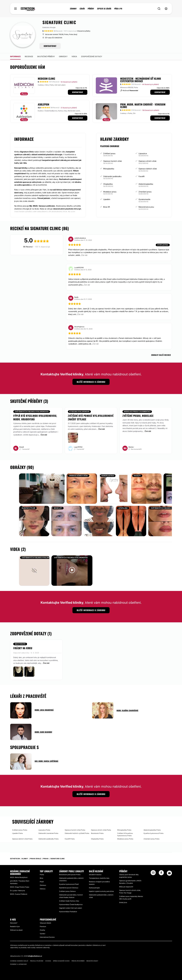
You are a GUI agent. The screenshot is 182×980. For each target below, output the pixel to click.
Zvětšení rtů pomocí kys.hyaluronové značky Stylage (91, 417)
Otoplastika (108, 184)
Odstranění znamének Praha (48, 833)
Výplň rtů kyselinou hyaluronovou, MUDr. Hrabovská (35, 417)
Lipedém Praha (17, 833)
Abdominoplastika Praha (152, 830)
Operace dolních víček (148, 169)
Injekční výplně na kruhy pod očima (101, 891)
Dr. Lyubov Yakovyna (18, 891)
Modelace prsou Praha (125, 839)
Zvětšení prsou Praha (20, 830)
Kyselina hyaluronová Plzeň (69, 884)
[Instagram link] (153, 873)
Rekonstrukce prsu (146, 207)
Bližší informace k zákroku (91, 382)
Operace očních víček (147, 161)
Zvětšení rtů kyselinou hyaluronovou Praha (125, 834)
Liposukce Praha (44, 830)
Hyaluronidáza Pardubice (68, 912)
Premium (43, 926)
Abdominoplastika (146, 184)
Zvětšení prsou (109, 153)
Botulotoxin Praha (97, 833)
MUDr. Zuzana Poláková (19, 894)
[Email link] (169, 873)
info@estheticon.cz (35, 956)
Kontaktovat (78, 92)
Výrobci (43, 934)
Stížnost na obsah (16, 930)
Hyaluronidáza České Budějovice (71, 904)
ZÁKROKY (73, 9)
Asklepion (43, 104)
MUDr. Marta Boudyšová (19, 877)
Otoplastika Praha (97, 839)
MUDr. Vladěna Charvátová (127, 710)
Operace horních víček (113, 161)
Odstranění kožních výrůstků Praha (77, 833)
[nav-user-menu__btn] (166, 9)
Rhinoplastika (109, 169)
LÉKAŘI (82, 9)
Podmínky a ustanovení (18, 964)
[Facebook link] (161, 873)
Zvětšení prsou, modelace (138, 416)
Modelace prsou (110, 192)
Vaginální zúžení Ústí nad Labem (71, 908)
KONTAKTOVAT (50, 46)
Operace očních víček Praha (101, 830)
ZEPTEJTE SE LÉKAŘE (104, 9)
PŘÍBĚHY (91, 9)
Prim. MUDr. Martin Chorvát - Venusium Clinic (143, 106)
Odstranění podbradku (112, 176)
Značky (42, 930)
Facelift (142, 176)
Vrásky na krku (23, 648)
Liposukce (143, 153)
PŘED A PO (118, 9)
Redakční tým (15, 926)
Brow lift (107, 207)
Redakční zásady (92, 961)
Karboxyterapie (94, 888)
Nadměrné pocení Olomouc (69, 888)
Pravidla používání (37, 961)
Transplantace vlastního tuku (99, 878)
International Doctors (47, 937)
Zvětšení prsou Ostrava (67, 891)
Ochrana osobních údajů (19, 961)
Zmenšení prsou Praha (151, 839)
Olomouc (43, 885)
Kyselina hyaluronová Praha (153, 833)
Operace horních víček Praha (75, 830)
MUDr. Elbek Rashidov (43, 732)
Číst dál (44, 435)
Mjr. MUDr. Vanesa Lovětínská (46, 761)
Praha (42, 875)
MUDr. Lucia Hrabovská (44, 710)
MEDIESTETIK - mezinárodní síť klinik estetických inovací (141, 80)
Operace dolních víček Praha (22, 839)
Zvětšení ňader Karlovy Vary (69, 901)
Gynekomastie (144, 199)
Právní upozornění (78, 961)
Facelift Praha (70, 839)
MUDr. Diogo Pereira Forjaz (20, 887)
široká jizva (123, 902)
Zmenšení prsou (145, 192)
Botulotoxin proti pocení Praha (70, 875)
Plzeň (42, 882)
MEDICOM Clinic (46, 79)
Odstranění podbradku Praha (48, 839)
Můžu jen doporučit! (126, 887)
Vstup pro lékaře (45, 923)
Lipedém (107, 199)
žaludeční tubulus (95, 875)
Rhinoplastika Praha (124, 830)
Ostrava (43, 889)
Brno (41, 878)
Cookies (48, 961)
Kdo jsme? (14, 923)
